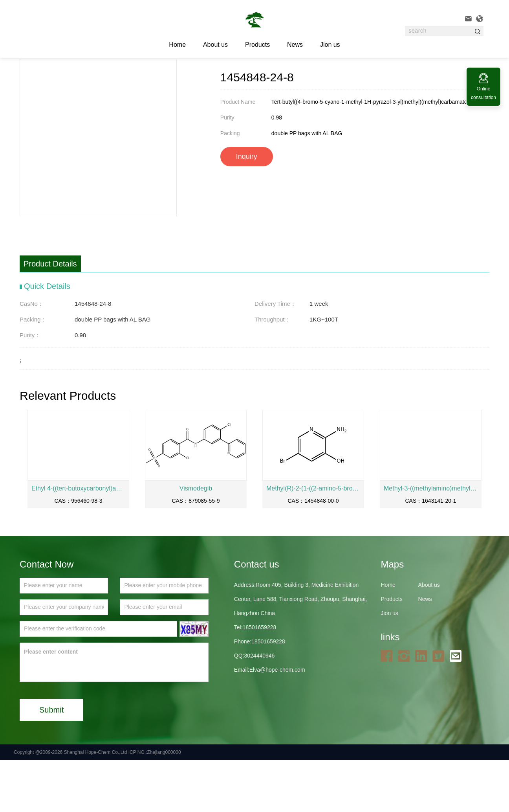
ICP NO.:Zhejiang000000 (155, 804)
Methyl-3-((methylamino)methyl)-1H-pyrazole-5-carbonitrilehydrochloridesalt (431, 540)
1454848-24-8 (183, 78)
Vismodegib (196, 540)
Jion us (330, 45)
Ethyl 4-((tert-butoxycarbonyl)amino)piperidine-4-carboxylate (78, 540)
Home (66, 78)
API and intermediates (134, 78)
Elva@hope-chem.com (277, 722)
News (295, 45)
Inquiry (247, 208)
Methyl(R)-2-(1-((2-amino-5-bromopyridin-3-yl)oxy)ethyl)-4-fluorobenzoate (313, 540)
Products (257, 45)
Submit (51, 762)
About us (215, 45)
